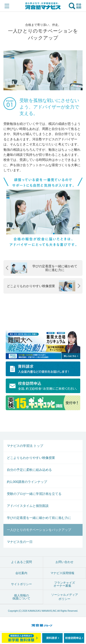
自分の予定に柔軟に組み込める (29, 470)
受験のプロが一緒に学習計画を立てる (34, 494)
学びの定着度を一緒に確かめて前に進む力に (39, 518)
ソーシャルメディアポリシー (65, 597)
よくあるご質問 (21, 562)
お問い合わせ (64, 562)
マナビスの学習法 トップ (25, 446)
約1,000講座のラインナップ (27, 482)
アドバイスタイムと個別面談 (28, 506)
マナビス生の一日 (20, 542)
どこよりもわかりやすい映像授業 (31, 458)
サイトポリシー (21, 584)
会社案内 (21, 573)
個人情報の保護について (21, 597)
